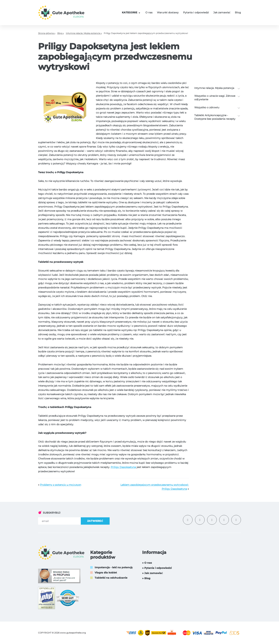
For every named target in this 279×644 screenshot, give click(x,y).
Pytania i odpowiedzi (196, 12)
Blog (238, 12)
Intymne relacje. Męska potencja (214, 88)
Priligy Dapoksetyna (123, 467)
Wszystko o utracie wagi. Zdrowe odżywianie (215, 98)
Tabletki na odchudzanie (111, 578)
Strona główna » (47, 33)
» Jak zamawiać (153, 573)
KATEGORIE (131, 12)
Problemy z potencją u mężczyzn (61, 485)
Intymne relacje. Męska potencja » (84, 33)
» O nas (147, 563)
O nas (149, 12)
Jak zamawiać (222, 12)
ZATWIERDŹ (95, 521)
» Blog (146, 578)
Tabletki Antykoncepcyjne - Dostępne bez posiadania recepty (215, 117)
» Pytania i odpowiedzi (157, 568)
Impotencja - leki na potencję (114, 567)
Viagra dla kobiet (106, 573)
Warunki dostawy (168, 12)
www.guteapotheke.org (73, 633)
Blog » (61, 33)
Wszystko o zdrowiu (207, 107)
